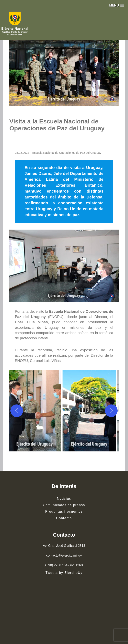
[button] (117, 5)
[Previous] (17, 411)
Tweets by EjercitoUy (64, 573)
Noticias (64, 499)
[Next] (111, 411)
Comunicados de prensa (64, 505)
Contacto (64, 518)
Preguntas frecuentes (64, 512)
